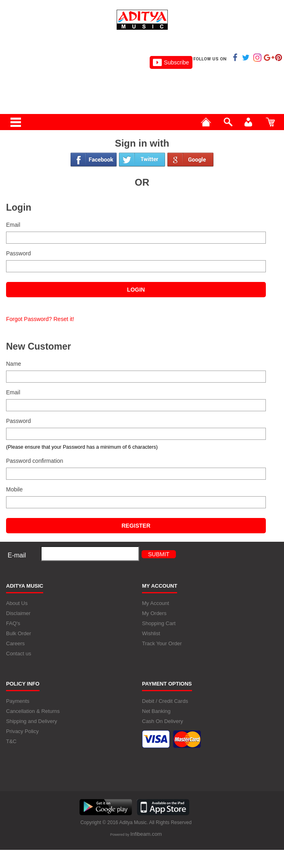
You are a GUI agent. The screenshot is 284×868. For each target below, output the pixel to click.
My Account (156, 603)
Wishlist (151, 633)
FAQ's (13, 623)
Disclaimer (18, 613)
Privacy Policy (22, 731)
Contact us (19, 654)
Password (18, 253)
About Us (17, 603)
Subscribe (171, 62)
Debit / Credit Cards (165, 701)
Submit (159, 554)
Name (14, 364)
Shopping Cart (159, 623)
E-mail (17, 555)
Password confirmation (35, 461)
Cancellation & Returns (33, 711)
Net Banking (156, 711)
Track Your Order (162, 643)
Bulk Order (19, 633)
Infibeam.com (146, 834)
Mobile (14, 489)
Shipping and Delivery (31, 721)
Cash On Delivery (163, 721)
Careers (15, 643)
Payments (18, 701)
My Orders (154, 613)
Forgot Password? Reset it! (40, 319)
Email (13, 225)
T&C (11, 741)
